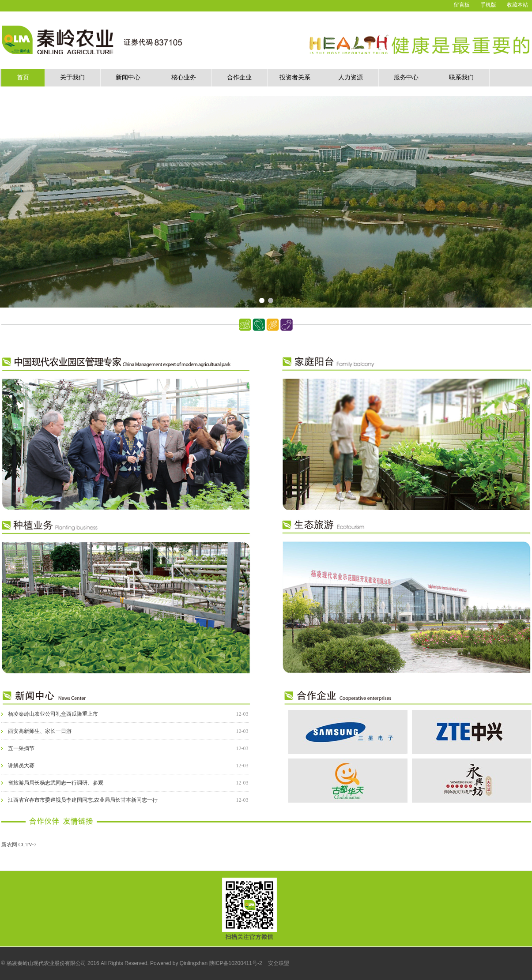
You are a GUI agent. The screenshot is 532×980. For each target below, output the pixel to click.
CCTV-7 (28, 845)
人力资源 (351, 77)
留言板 (462, 5)
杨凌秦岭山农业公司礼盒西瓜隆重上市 (53, 714)
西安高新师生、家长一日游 (40, 731)
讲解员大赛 (21, 766)
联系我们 (461, 77)
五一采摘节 (21, 748)
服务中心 (406, 77)
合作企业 (239, 77)
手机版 (488, 5)
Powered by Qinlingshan (179, 963)
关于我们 (72, 77)
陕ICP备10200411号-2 (236, 963)
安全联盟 (279, 963)
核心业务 (184, 77)
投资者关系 (295, 77)
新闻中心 (128, 77)
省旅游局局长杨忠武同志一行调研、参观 (56, 783)
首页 (23, 77)
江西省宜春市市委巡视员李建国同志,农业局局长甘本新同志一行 (83, 800)
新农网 (9, 845)
